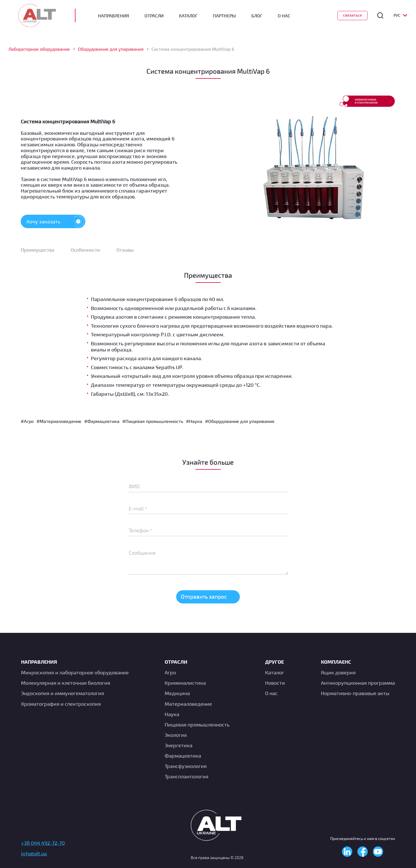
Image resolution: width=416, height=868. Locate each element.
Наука (172, 714)
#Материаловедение (59, 423)
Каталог (191, 16)
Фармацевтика (183, 756)
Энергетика (179, 745)
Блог (260, 16)
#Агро (27, 423)
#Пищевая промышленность (153, 423)
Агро (170, 673)
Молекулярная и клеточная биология (66, 683)
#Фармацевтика (102, 423)
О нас (271, 693)
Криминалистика (185, 683)
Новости (275, 683)
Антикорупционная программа (358, 683)
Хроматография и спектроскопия (61, 704)
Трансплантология (187, 777)
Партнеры (227, 16)
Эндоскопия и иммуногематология (63, 693)
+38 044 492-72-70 (43, 843)
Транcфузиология (186, 766)
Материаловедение (188, 704)
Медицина (177, 693)
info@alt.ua (34, 853)
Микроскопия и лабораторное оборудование (75, 673)
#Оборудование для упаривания (240, 423)
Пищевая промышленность (197, 725)
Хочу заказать (56, 222)
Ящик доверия (338, 673)
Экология (176, 735)
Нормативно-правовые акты (355, 693)
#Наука (194, 423)
